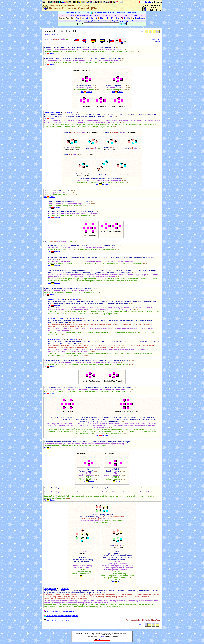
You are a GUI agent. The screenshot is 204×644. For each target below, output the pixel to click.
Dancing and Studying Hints (74, 21)
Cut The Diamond (56, 339)
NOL (136, 16)
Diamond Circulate (52, 112)
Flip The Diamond (56, 318)
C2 (115, 16)
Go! (123, 24)
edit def (157, 41)
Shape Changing (117, 21)
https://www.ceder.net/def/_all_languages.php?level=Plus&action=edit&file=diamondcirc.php (102, 633)
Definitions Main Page (73, 13)
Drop (50, 589)
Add (50, 53)
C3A (120, 16)
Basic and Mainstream (84, 16)
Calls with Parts (104, 21)
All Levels (71, 16)
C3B (126, 16)
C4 (131, 16)
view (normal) (156, 39)
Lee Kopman (73, 339)
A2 (106, 16)
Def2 (142, 16)
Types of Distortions (132, 21)
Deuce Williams (75, 318)
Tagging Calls (91, 21)
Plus (96, 16)
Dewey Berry (49, 34)
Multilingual (121, 13)
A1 (101, 16)
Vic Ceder (101, 636)
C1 (110, 16)
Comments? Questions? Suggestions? (57, 620)
